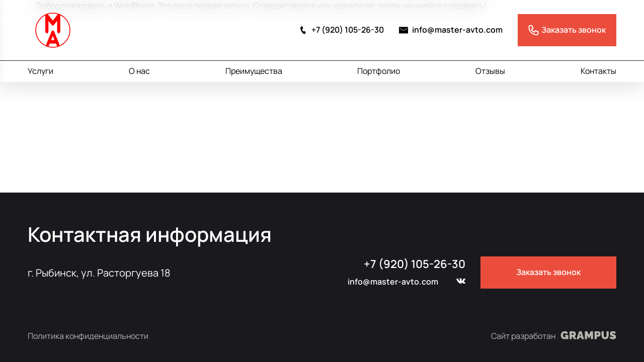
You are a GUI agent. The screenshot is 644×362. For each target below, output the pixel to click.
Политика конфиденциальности (88, 336)
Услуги (41, 71)
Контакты (598, 71)
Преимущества (254, 71)
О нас (139, 71)
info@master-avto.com (451, 30)
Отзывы (490, 71)
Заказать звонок (548, 272)
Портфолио (379, 71)
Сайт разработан (554, 335)
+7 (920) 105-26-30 (341, 30)
